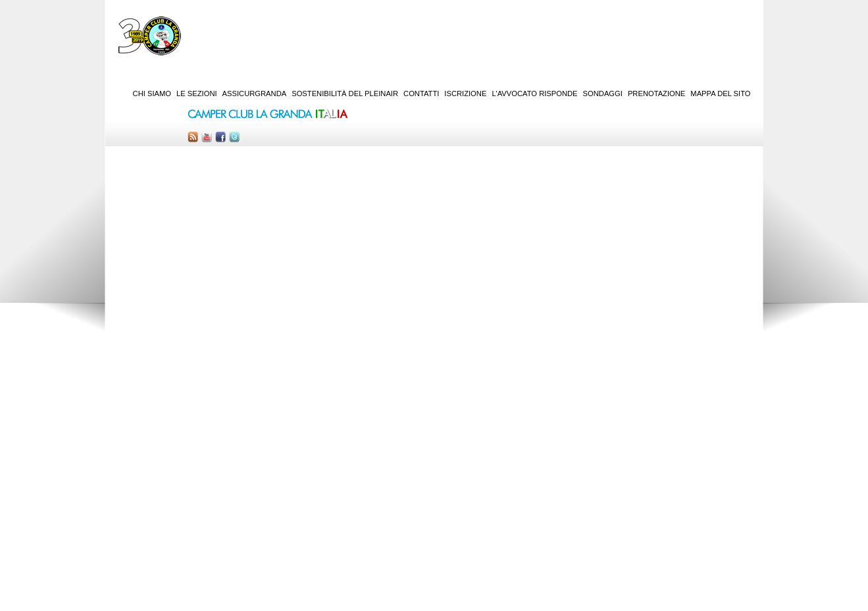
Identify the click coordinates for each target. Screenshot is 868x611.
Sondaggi (603, 93)
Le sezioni (197, 93)
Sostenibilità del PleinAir (345, 93)
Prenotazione (656, 93)
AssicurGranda (255, 93)
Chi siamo (152, 93)
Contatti (421, 93)
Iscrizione (465, 93)
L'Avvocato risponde (534, 93)
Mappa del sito (720, 93)
